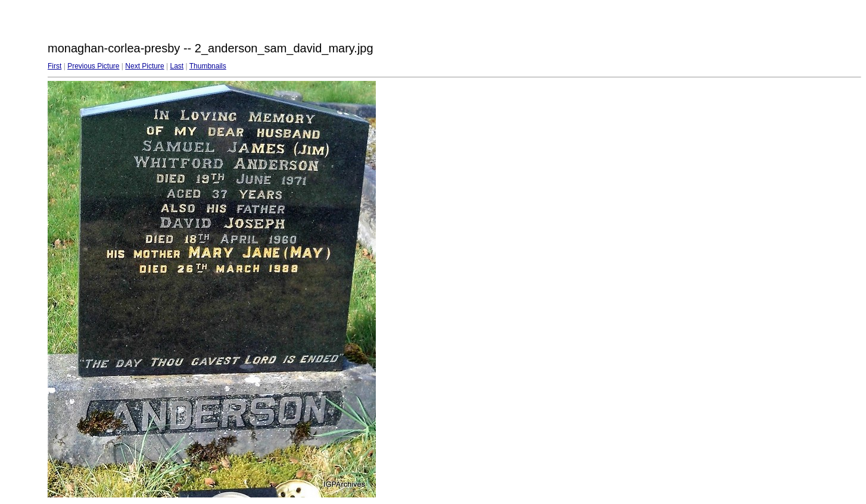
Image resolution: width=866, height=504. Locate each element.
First (54, 66)
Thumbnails (208, 66)
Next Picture (144, 66)
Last (177, 66)
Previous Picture (93, 66)
